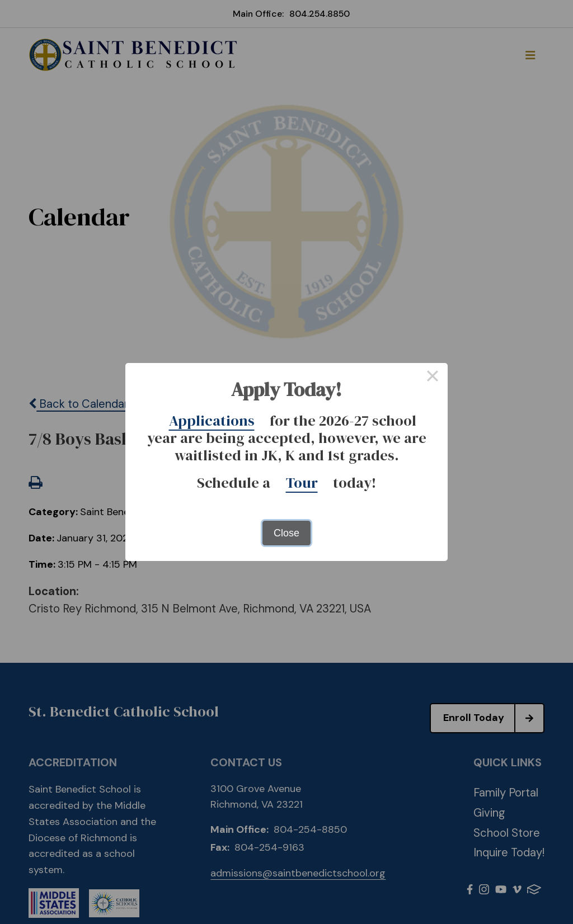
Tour (302, 483)
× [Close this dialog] (432, 378)
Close (286, 533)
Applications (212, 421)
